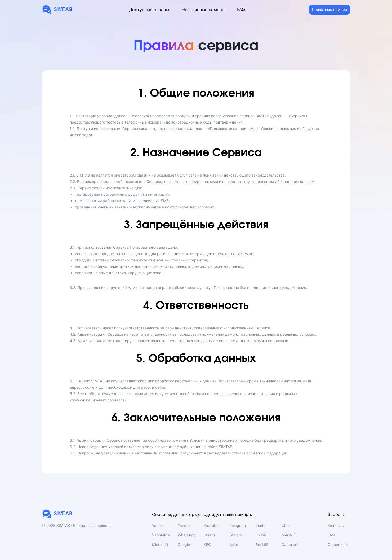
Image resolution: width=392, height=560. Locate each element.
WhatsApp (187, 535)
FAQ (241, 10)
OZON (261, 535)
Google (184, 544)
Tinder (261, 525)
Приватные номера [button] (329, 9)
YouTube (211, 525)
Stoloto (236, 535)
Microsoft (160, 544)
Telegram (238, 525)
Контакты (336, 525)
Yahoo (157, 525)
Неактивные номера (203, 10)
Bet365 (262, 544)
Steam (209, 535)
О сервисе (337, 544)
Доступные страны (149, 10)
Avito (234, 544)
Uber (286, 525)
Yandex (184, 525)
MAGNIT (289, 535)
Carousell (289, 544)
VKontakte (161, 535)
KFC (207, 544)
